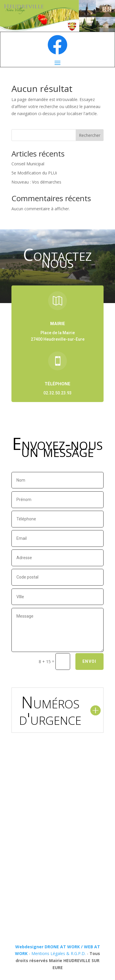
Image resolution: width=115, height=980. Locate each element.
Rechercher (90, 135)
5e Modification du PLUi (34, 173)
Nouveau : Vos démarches (36, 182)
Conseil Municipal (28, 164)
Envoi (89, 661)
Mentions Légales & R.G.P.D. (59, 953)
